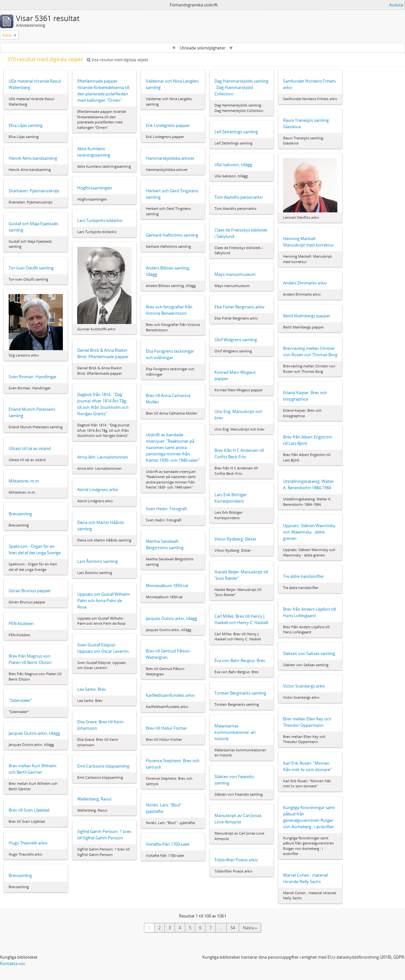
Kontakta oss (12, 963)
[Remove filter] (15, 35)
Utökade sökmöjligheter (202, 48)
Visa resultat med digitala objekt (117, 60)
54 (233, 928)
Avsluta (396, 5)
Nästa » (250, 928)
